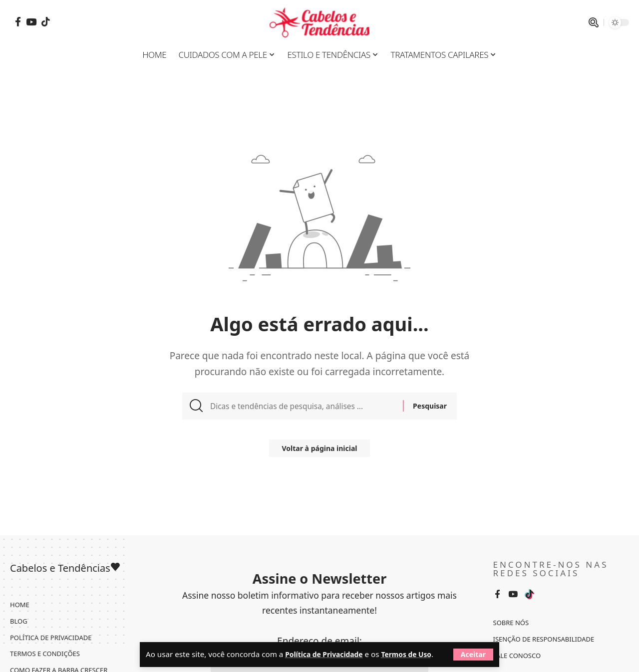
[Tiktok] (46, 22)
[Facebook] (18, 22)
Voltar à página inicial (320, 453)
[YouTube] (31, 22)
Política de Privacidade (328, 641)
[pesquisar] (594, 22)
